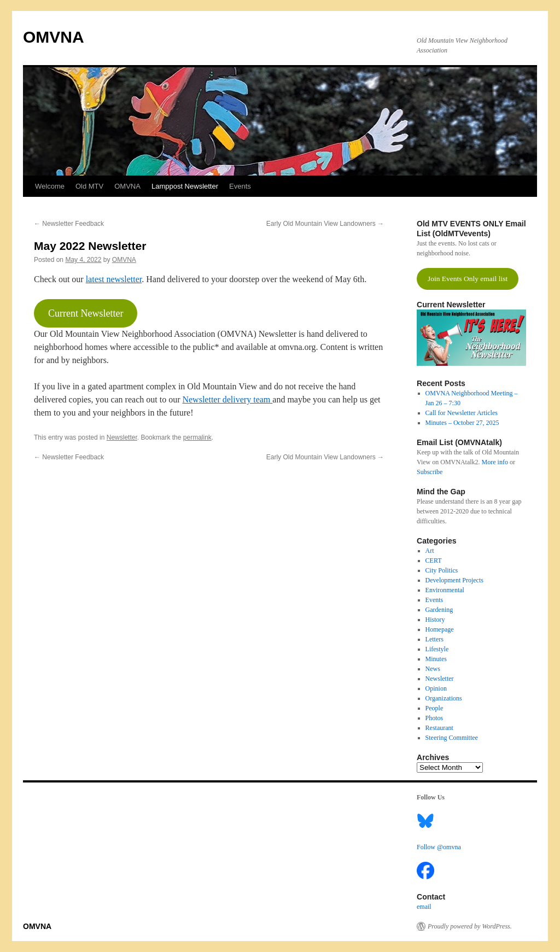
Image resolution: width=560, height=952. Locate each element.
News (433, 669)
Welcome (50, 186)
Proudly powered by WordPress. (470, 926)
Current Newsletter (86, 313)
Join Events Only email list (468, 279)
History (435, 620)
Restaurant (439, 728)
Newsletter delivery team (227, 399)
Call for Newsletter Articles (462, 413)
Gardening (439, 610)
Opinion (436, 688)
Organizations (444, 698)
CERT (434, 560)
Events (240, 186)
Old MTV (89, 186)
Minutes (436, 659)
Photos (434, 718)
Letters (434, 639)
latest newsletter (114, 279)
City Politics (442, 570)
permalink (197, 437)
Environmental (445, 590)
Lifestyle (437, 649)
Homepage (440, 629)
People (434, 708)
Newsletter (122, 437)
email (424, 907)
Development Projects (454, 580)
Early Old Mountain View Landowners (325, 224)
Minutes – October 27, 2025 (462, 423)
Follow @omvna (439, 847)
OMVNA (54, 37)
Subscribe (430, 472)
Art (430, 551)
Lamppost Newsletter (185, 186)
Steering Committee (452, 738)
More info (495, 462)
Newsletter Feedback (69, 224)
